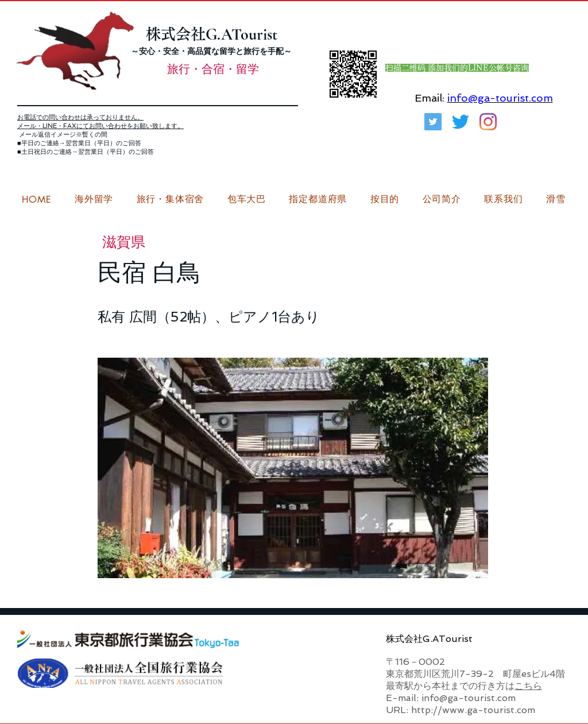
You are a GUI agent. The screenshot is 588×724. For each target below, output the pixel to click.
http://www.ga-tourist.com (473, 710)
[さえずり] (461, 122)
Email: (430, 98)
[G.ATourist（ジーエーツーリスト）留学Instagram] (488, 122)
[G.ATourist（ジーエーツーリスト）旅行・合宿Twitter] (433, 122)
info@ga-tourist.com (500, 98)
